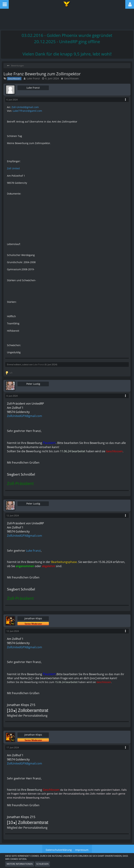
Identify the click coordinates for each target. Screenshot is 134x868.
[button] (4, 4)
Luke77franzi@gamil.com (27, 111)
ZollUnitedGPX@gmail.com (25, 416)
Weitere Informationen (20, 864)
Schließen (42, 864)
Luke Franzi (33, 78)
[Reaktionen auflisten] (9, 372)
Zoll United (13, 168)
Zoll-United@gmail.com (25, 107)
